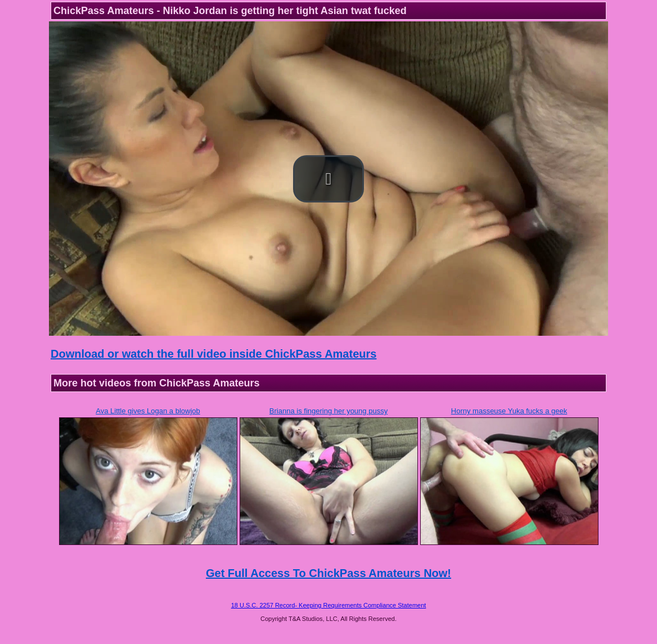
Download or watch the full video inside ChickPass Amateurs (213, 354)
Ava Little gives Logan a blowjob (148, 411)
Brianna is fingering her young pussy (328, 411)
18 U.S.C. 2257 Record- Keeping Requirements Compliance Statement (329, 605)
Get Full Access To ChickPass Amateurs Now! (328, 573)
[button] (328, 179)
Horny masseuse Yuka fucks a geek (509, 411)
